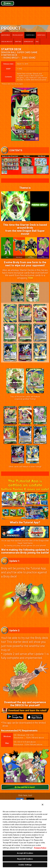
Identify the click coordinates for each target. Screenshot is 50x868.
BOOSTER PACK (5, 34)
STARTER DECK (30, 35)
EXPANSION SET (29, 42)
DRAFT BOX (18, 42)
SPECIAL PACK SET (7, 42)
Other (37, 42)
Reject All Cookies (25, 859)
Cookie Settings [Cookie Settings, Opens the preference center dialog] (25, 865)
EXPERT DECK (41, 35)
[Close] (43, 805)
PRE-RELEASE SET (18, 35)
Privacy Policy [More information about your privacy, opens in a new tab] (40, 848)
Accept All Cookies (25, 853)
